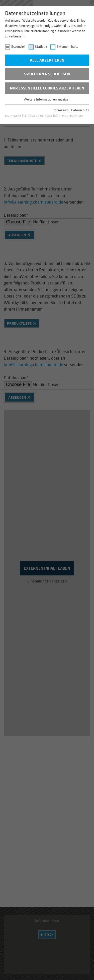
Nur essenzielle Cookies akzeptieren (47, 88)
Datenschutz (80, 110)
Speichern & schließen (47, 74)
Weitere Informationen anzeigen (47, 99)
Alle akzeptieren (47, 60)
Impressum (61, 110)
